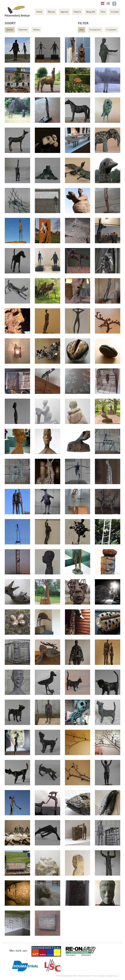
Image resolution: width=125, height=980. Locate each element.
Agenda (64, 12)
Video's (77, 12)
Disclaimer (87, 976)
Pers (103, 12)
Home (39, 12)
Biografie (91, 12)
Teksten (36, 30)
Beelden (10, 30)
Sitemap (80, 976)
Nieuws (51, 12)
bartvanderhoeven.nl (112, 976)
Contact (115, 12)
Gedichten (23, 30)
